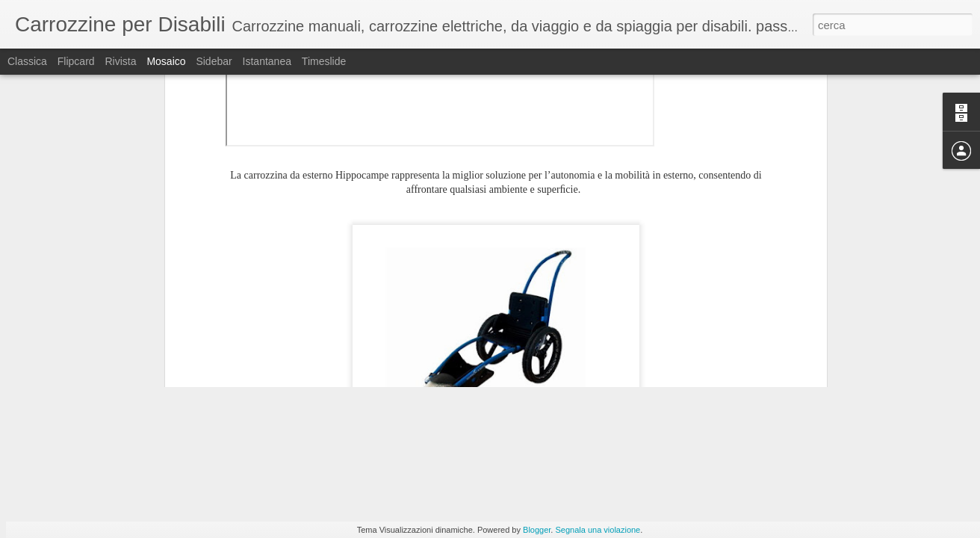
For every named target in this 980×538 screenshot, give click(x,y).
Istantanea (267, 61)
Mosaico (166, 61)
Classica (27, 61)
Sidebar (214, 61)
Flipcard (76, 61)
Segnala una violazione (598, 530)
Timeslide (324, 61)
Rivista (120, 61)
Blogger (537, 530)
